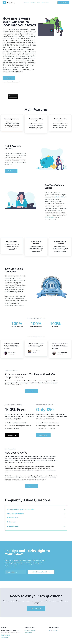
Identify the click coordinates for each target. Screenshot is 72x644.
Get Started (9, 78)
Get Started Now (36, 608)
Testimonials (45, 3)
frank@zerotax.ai (6, 635)
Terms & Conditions (30, 630)
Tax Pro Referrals (53, 630)
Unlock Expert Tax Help (41, 572)
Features (26, 3)
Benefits (33, 3)
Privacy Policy (28, 633)
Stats (39, 3)
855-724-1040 (59, 197)
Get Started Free (63, 3)
